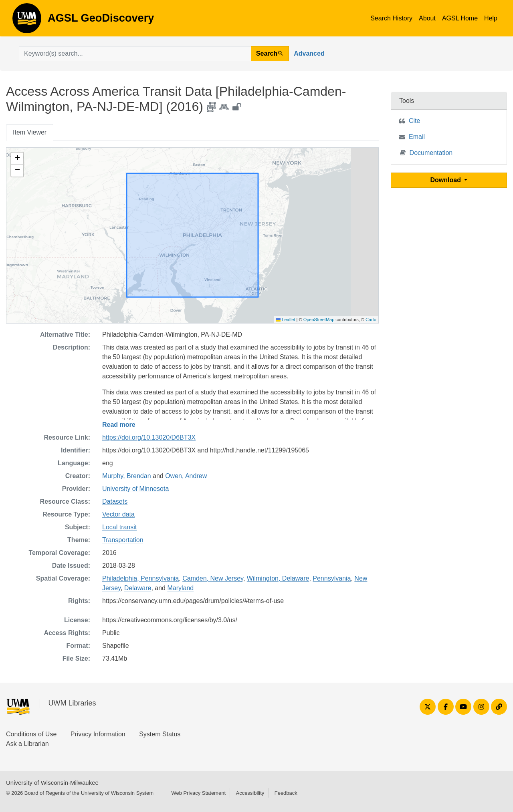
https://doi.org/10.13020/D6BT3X (149, 437)
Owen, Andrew (186, 476)
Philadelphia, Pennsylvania (140, 578)
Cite (414, 121)
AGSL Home (460, 18)
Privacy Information (98, 734)
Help (491, 18)
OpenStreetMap (319, 320)
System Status (160, 734)
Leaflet (285, 320)
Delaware (138, 588)
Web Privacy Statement (198, 793)
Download (447, 180)
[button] (17, 159)
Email (417, 137)
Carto (371, 320)
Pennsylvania (332, 578)
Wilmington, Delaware (278, 578)
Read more (119, 425)
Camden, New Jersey (213, 578)
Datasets (115, 501)
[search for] (135, 54)
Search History (391, 18)
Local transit (119, 527)
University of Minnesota (135, 489)
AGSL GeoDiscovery (27, 21)
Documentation (426, 152)
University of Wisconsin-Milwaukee (52, 783)
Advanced (309, 53)
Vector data (118, 514)
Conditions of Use (31, 734)
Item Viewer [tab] (30, 132)
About (427, 18)
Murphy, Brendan (127, 476)
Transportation (123, 540)
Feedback (286, 793)
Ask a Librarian (27, 744)
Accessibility (250, 793)
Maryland (180, 588)
